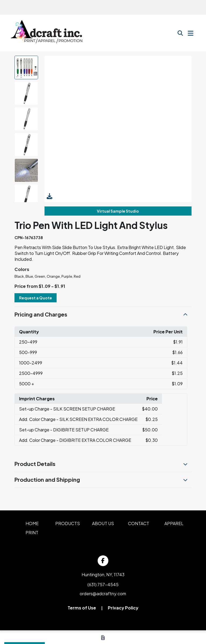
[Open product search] (180, 33)
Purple (67, 276)
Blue (29, 276)
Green (40, 276)
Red (77, 276)
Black (19, 276)
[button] (103, 315)
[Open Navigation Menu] (191, 33)
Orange (53, 276)
